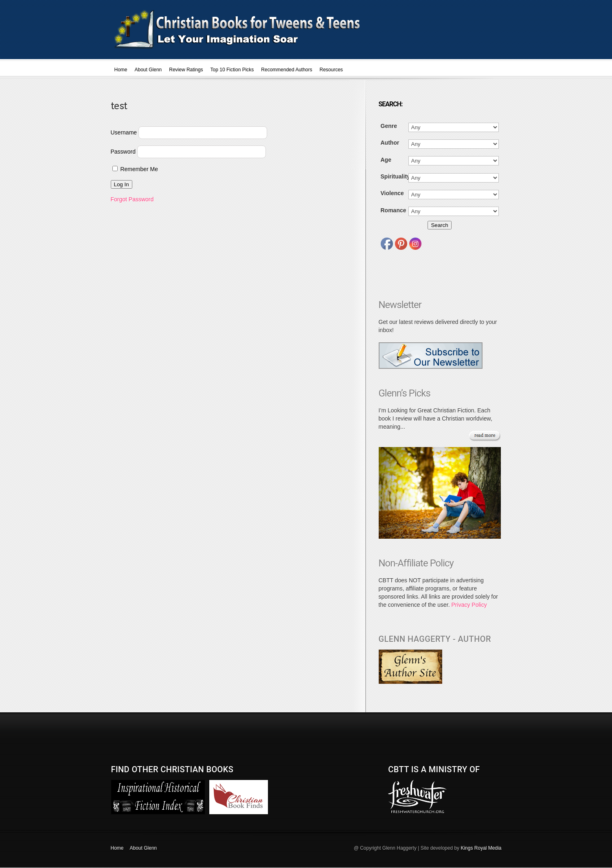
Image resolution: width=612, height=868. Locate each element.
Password (123, 152)
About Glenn (148, 70)
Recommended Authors (286, 70)
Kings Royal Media (481, 848)
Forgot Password (132, 199)
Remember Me (135, 169)
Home (121, 70)
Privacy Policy (469, 605)
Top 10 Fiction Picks (232, 70)
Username (124, 132)
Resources (331, 70)
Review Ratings (186, 70)
